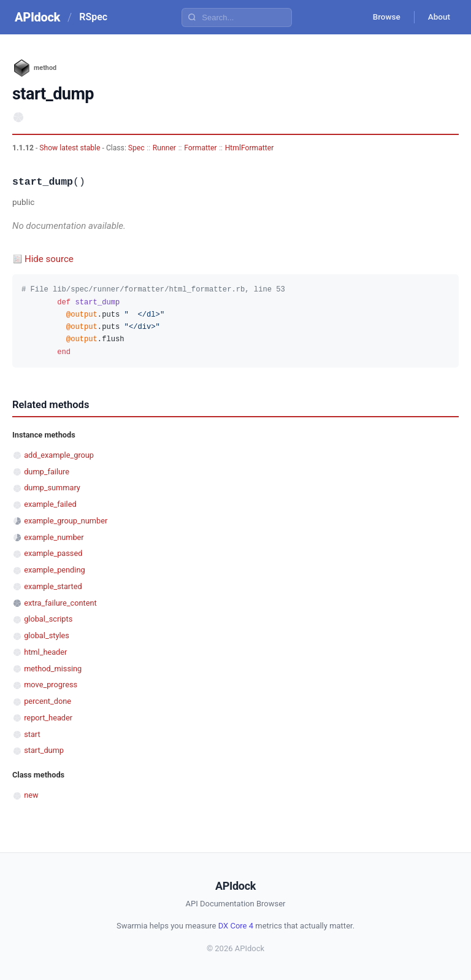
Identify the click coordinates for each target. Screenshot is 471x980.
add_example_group (59, 455)
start (32, 734)
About (437, 17)
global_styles (47, 635)
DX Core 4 (236, 926)
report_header (48, 718)
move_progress (51, 685)
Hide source (49, 259)
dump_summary (52, 488)
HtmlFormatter (250, 148)
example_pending (54, 570)
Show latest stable (71, 148)
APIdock (37, 17)
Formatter (200, 148)
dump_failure (47, 472)
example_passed (53, 553)
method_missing (53, 669)
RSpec (93, 17)
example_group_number (66, 521)
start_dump (44, 750)
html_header (45, 652)
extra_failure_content (60, 603)
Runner (164, 148)
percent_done (48, 701)
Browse (382, 17)
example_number (54, 537)
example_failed (50, 504)
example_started (53, 586)
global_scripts (48, 619)
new (31, 795)
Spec (136, 148)
